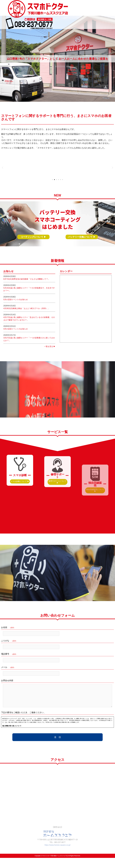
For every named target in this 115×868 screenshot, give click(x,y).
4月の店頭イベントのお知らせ (16, 344)
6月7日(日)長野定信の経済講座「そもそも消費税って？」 (27, 294)
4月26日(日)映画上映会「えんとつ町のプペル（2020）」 (26, 323)
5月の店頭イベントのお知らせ (16, 314)
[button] (3, 172)
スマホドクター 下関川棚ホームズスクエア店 (31, 8)
